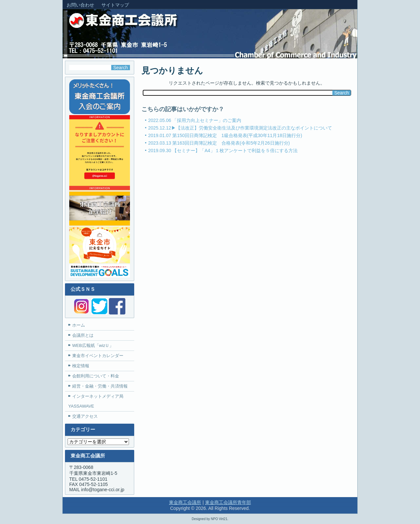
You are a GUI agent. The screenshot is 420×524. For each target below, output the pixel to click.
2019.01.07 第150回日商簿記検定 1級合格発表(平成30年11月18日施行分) (225, 135)
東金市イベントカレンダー (98, 356)
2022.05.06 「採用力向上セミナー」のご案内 (195, 120)
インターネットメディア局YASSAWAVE (96, 401)
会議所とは (83, 335)
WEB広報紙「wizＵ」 (93, 345)
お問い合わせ (80, 5)
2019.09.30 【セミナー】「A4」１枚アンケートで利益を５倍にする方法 (223, 151)
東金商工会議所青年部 (228, 502)
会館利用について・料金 (96, 376)
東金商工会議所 (185, 502)
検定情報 (81, 366)
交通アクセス (85, 416)
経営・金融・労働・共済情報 (100, 386)
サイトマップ (115, 5)
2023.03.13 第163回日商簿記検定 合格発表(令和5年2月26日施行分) (219, 143)
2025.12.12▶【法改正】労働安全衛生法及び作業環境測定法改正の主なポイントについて (240, 128)
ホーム (79, 325)
